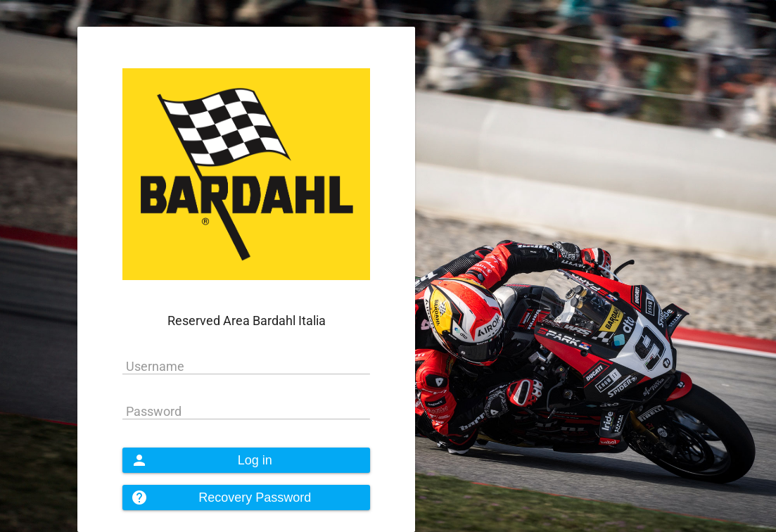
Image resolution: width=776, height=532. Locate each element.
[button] (246, 460)
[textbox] (246, 367)
